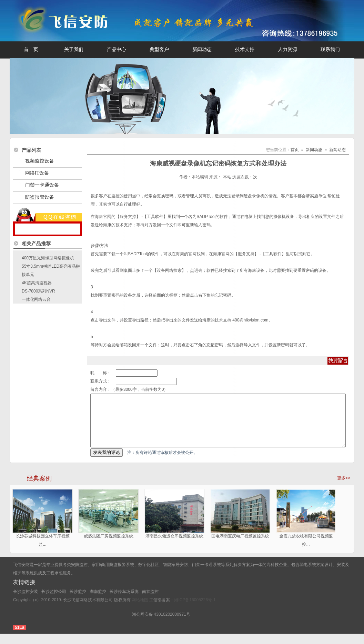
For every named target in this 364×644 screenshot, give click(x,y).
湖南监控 (98, 602)
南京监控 (150, 602)
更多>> (344, 488)
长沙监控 (78, 602)
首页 (295, 150)
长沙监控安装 (26, 602)
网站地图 (140, 610)
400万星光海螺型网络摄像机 (48, 258)
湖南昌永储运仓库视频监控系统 (174, 546)
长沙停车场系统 (124, 602)
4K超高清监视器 (37, 283)
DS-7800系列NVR (38, 291)
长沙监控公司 (54, 602)
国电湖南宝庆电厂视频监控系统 (240, 546)
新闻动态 (314, 150)
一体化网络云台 (36, 299)
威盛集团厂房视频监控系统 (109, 546)
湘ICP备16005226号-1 (195, 610)
